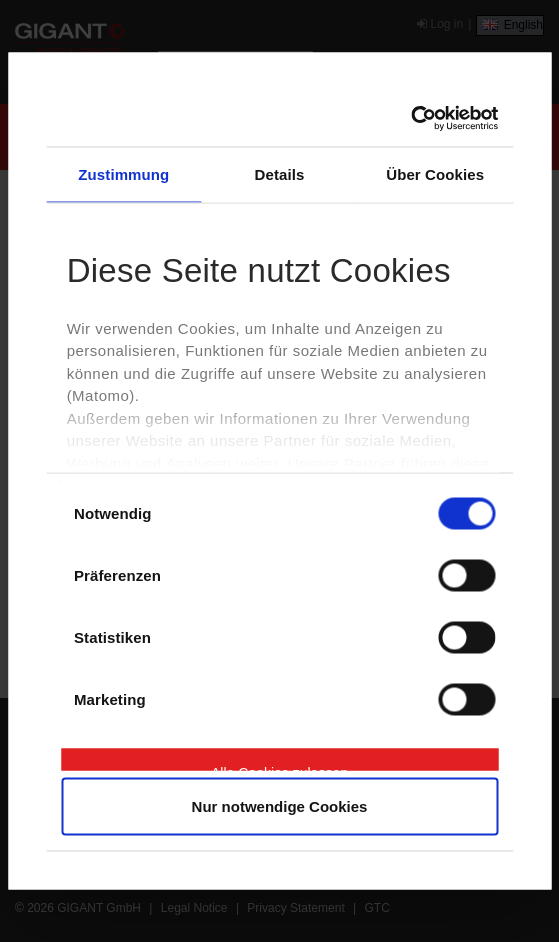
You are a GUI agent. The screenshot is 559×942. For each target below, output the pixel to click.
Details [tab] (280, 173)
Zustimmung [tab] (123, 173)
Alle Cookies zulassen (279, 767)
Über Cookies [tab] (435, 173)
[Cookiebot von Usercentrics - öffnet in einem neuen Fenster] (410, 119)
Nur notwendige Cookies (280, 806)
